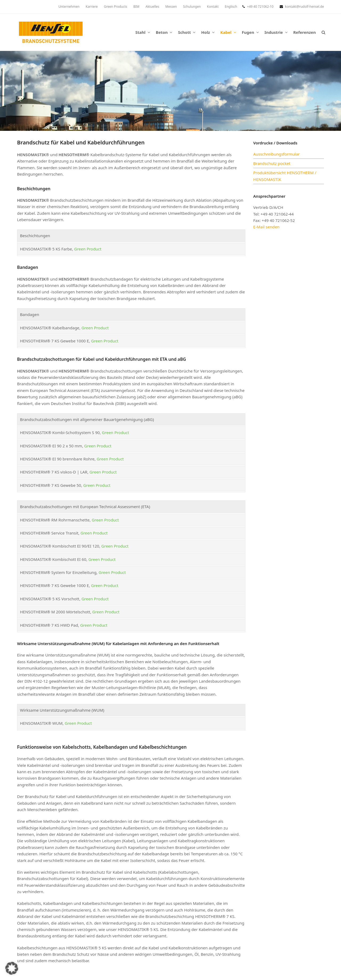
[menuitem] (231, 7)
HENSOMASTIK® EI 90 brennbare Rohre (57, 459)
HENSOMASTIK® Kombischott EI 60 (53, 559)
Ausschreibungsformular (277, 154)
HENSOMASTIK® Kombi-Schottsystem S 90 (60, 432)
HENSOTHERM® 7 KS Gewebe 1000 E (54, 341)
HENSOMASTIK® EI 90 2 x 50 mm (51, 446)
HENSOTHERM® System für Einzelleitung (58, 572)
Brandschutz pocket (272, 163)
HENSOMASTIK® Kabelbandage (50, 328)
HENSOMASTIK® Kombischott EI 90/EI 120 (60, 546)
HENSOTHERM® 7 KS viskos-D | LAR (54, 472)
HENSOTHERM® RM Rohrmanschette (55, 520)
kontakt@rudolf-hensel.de (305, 7)
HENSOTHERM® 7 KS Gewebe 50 (50, 485)
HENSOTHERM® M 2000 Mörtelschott (55, 612)
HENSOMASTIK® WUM (41, 723)
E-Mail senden (267, 227)
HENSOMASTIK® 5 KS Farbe (46, 249)
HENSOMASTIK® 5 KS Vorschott (50, 599)
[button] (323, 32)
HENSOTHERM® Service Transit (49, 533)
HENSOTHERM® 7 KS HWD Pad (49, 625)
